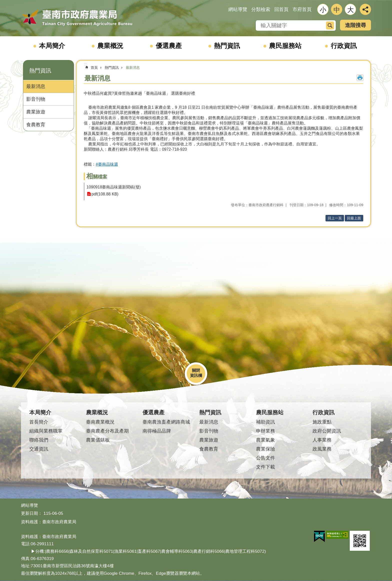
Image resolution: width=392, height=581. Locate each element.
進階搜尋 (355, 25)
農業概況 (110, 46)
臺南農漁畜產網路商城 (166, 422)
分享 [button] (365, 9)
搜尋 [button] (330, 25)
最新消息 (36, 86)
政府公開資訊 (327, 431)
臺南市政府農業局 (77, 18)
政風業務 (322, 449)
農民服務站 (285, 46)
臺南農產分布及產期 (107, 431)
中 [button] (337, 10)
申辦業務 (265, 431)
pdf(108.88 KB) (105, 194)
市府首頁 (302, 9)
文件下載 (265, 467)
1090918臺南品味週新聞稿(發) (114, 187)
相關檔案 (97, 177)
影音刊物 (36, 99)
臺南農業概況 (100, 422)
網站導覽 (238, 9)
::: (23, 62)
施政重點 (322, 422)
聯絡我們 (39, 440)
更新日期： (32, 513)
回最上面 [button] (354, 218)
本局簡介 (52, 46)
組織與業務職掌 (46, 431)
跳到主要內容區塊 (3, 3)
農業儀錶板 (98, 440)
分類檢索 (261, 9)
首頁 (94, 67)
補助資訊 (265, 422)
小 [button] (323, 10)
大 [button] (350, 10)
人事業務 (322, 440)
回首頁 (281, 9)
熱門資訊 (227, 46)
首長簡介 (39, 422)
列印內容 (360, 78)
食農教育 (36, 125)
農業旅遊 (36, 112)
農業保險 (265, 449)
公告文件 (265, 458)
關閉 (196, 370)
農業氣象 (265, 440)
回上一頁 (335, 218)
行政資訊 (344, 46)
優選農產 (169, 46)
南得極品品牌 (157, 431)
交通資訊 (39, 449)
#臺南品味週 (107, 164)
